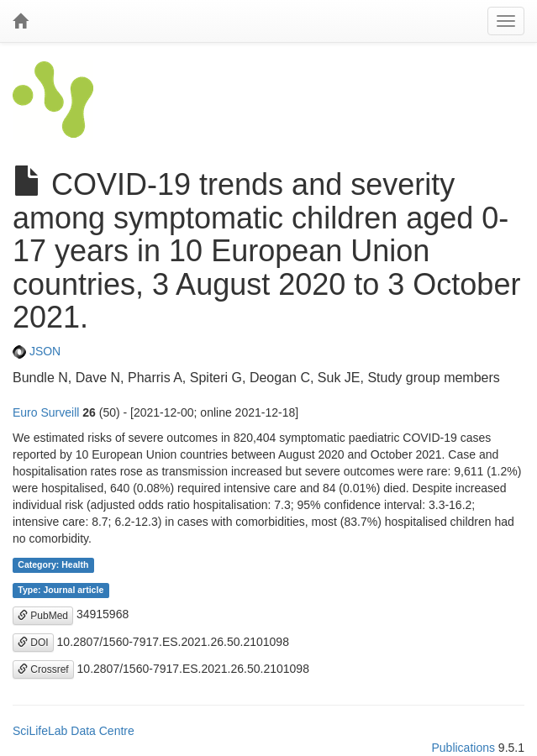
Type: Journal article (61, 590)
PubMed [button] (43, 616)
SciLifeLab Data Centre (74, 731)
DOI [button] (33, 643)
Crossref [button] (43, 669)
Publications (463, 748)
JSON (37, 351)
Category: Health (53, 564)
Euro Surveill (46, 412)
